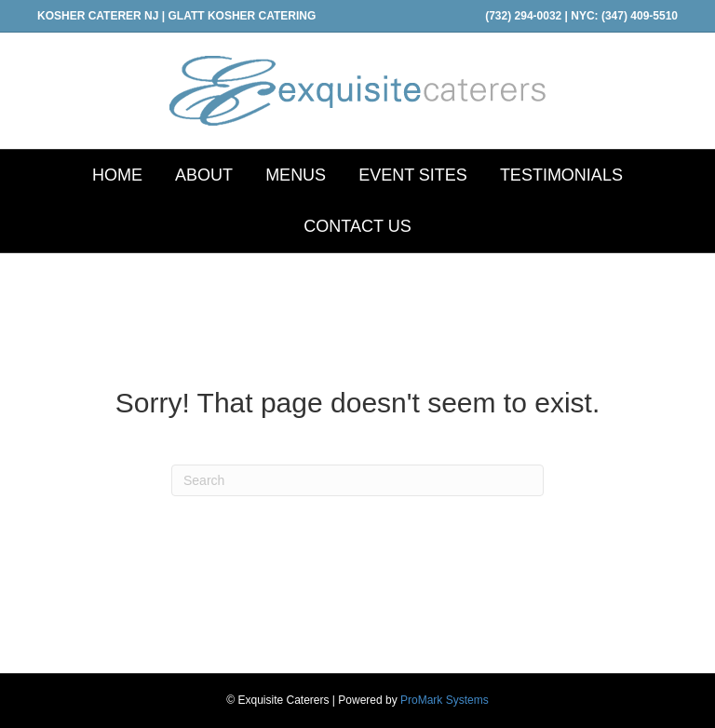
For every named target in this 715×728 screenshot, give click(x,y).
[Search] (357, 480)
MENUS (296, 175)
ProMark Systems (445, 700)
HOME (117, 175)
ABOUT (204, 175)
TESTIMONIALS (561, 175)
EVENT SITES (413, 175)
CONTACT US (357, 226)
